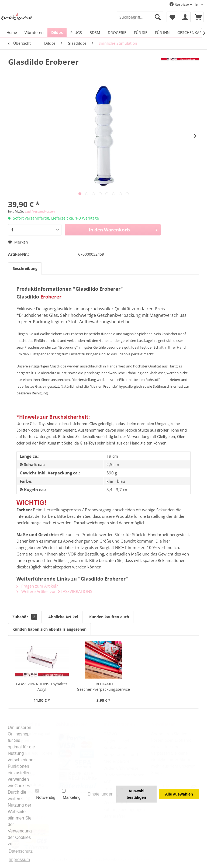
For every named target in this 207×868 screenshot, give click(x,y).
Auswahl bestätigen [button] (136, 794)
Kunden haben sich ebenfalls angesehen (49, 629)
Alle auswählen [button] (179, 794)
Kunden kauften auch (109, 617)
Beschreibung (25, 268)
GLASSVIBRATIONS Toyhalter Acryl (42, 687)
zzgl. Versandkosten (40, 211)
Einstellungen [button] (101, 794)
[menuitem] (140, 17)
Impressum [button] (19, 860)
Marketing (71, 794)
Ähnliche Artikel (63, 617)
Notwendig (45, 794)
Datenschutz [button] (21, 851)
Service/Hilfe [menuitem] (184, 4)
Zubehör (25, 617)
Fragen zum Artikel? (37, 586)
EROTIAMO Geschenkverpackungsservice (103, 687)
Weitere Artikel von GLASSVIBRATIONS (54, 591)
